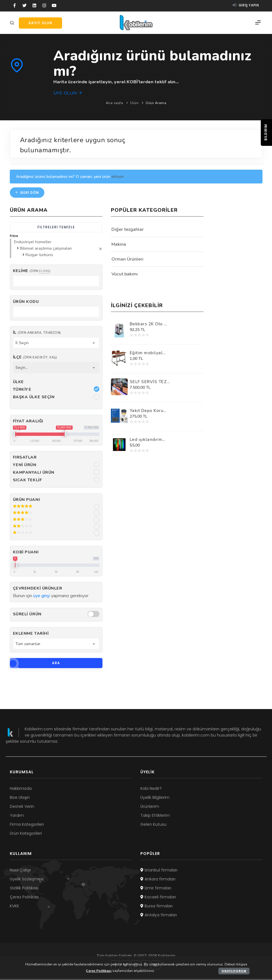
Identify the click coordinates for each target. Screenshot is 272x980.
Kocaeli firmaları (158, 898)
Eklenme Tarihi (31, 635)
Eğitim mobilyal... (148, 354)
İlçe (35, 358)
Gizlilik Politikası (24, 889)
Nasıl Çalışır (20, 871)
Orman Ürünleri (127, 260)
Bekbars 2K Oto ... (148, 325)
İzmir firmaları (156, 889)
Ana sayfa (115, 103)
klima (44, 272)
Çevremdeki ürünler (38, 589)
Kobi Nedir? (151, 790)
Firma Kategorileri (27, 825)
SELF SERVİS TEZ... (150, 383)
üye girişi (42, 597)
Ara (35, 664)
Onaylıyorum (234, 971)
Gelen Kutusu (153, 825)
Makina (119, 245)
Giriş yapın (246, 5)
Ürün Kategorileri (26, 834)
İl (37, 334)
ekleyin (118, 178)
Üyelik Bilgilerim (155, 799)
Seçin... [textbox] (22, 369)
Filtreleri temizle (56, 228)
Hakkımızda (21, 790)
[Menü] (258, 23)
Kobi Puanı (26, 553)
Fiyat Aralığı (28, 422)
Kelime (32, 272)
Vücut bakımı (125, 275)
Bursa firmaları (156, 907)
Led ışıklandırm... (147, 441)
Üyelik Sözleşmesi (27, 880)
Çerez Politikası (24, 898)
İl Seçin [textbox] (22, 344)
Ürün (134, 103)
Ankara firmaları (158, 880)
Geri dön (27, 194)
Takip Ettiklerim (155, 816)
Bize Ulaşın (20, 799)
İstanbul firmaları (159, 871)
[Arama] (13, 23)
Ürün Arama (156, 103)
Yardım (17, 816)
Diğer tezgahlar (128, 231)
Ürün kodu (26, 303)
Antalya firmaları (159, 916)
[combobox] (56, 344)
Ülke (18, 383)
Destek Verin (22, 808)
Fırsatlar (25, 458)
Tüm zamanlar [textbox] (28, 645)
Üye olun (68, 93)
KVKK (14, 907)
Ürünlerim (150, 808)
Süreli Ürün (27, 616)
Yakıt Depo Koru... (148, 412)
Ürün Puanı (27, 501)
